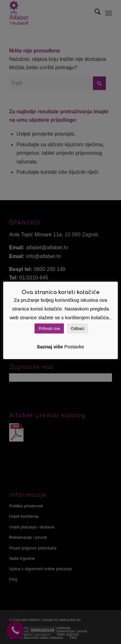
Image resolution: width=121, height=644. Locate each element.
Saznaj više (50, 347)
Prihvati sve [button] (49, 328)
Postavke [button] (74, 347)
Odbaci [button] (78, 328)
